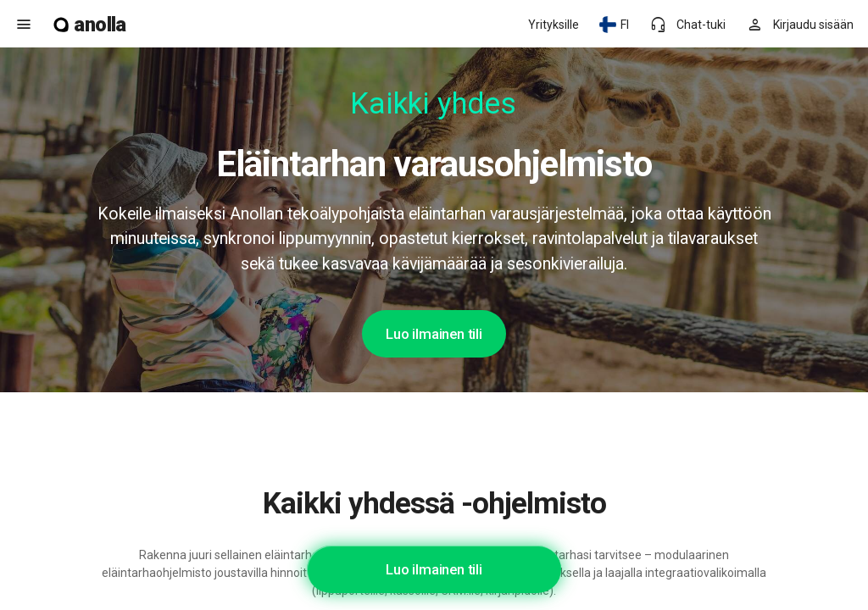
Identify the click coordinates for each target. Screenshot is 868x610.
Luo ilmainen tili (434, 334)
